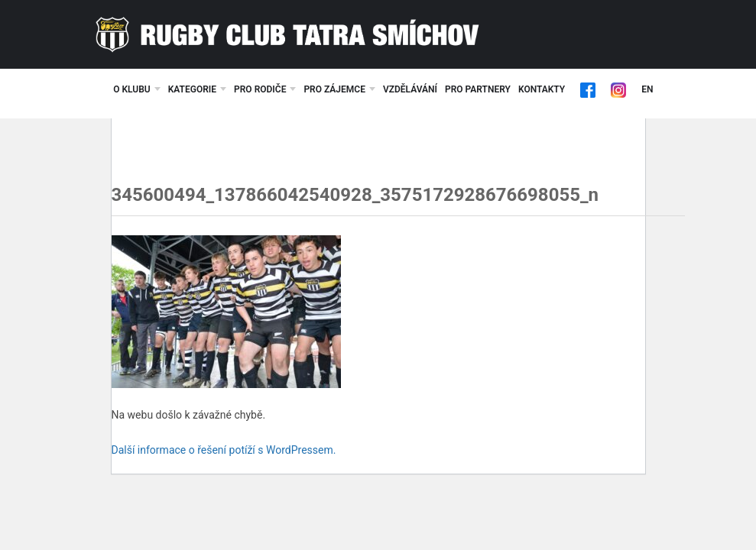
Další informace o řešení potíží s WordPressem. (224, 450)
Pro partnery (478, 89)
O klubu (132, 89)
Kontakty (542, 89)
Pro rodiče (260, 89)
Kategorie (192, 89)
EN (647, 89)
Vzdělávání (410, 89)
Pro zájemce (334, 89)
